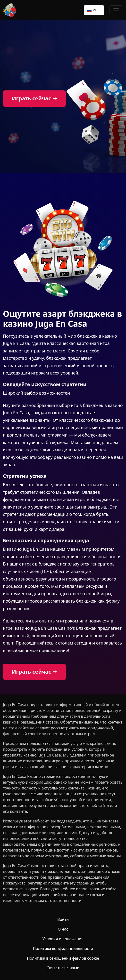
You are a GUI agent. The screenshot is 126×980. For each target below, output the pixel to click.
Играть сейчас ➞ (34, 98)
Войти (63, 919)
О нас (63, 929)
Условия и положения (63, 939)
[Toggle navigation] (116, 10)
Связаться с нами (63, 968)
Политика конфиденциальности (63, 948)
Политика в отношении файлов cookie (63, 958)
